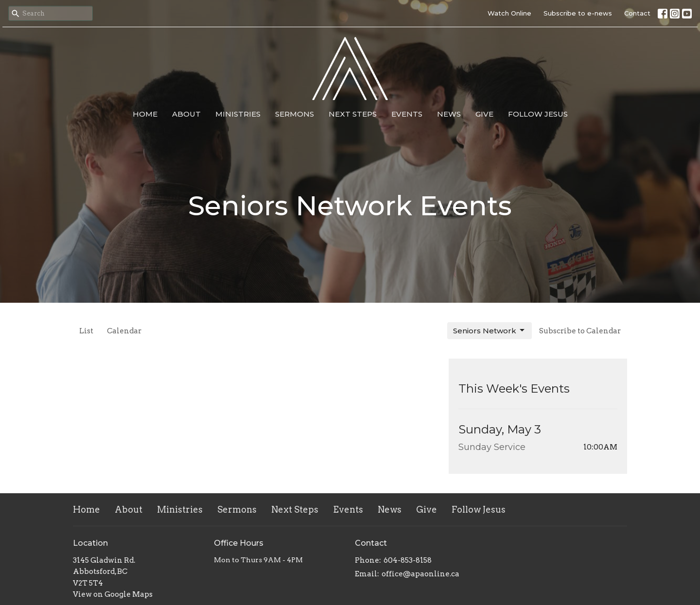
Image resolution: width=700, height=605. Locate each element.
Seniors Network (490, 330)
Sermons (295, 114)
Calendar (124, 331)
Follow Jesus (538, 114)
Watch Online (509, 13)
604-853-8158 (408, 560)
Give (484, 114)
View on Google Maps (113, 594)
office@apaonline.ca (420, 574)
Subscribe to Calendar (580, 331)
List (86, 331)
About (186, 114)
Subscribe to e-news (578, 13)
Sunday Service (492, 447)
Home (145, 114)
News (449, 114)
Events (407, 114)
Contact (637, 13)
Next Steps (353, 114)
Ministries (238, 114)
